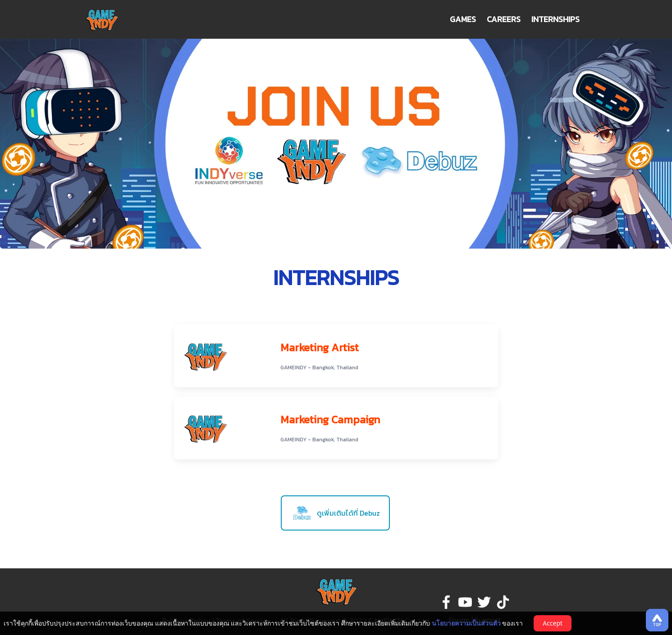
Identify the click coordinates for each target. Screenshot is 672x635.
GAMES (463, 19)
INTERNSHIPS (555, 19)
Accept (553, 623)
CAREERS (504, 19)
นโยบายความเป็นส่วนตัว (466, 623)
